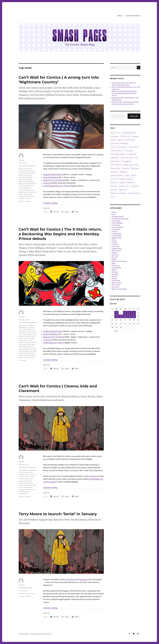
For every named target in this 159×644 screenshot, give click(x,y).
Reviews (114, 276)
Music (114, 264)
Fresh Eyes (115, 244)
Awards (114, 212)
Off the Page (116, 266)
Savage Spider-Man (25, 349)
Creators (114, 232)
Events (114, 240)
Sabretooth (30, 347)
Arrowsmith (22, 171)
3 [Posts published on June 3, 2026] (125, 313)
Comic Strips (116, 225)
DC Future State (24, 477)
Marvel (134, 175)
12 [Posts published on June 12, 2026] (134, 316)
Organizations (116, 268)
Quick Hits (115, 274)
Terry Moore (71, 579)
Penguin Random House (53, 174)
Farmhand (22, 177)
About (120, 16)
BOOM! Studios (130, 140)
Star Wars (33, 351)
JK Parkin (22, 160)
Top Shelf (114, 190)
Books (114, 215)
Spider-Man (131, 182)
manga (127, 175)
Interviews (115, 255)
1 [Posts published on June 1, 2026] (117, 313)
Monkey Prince (24, 340)
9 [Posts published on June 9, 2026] (121, 316)
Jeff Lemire (114, 172)
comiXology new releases (53, 343)
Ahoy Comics (115, 133)
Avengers (135, 136)
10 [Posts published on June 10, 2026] (125, 316)
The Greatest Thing (25, 353)
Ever (20, 593)
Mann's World (27, 485)
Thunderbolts (23, 494)
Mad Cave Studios (117, 175)
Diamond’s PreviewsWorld (54, 180)
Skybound (114, 182)
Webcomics (115, 287)
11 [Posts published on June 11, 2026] (129, 316)
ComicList (47, 183)
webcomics (123, 190)
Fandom (114, 242)
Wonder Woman (134, 193)
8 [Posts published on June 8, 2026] (116, 316)
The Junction (28, 194)
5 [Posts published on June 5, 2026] (134, 313)
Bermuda (22, 325)
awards (113, 140)
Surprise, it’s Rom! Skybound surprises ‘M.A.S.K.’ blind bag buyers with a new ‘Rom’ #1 (124, 94)
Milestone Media (28, 338)
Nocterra (27, 342)
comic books (23, 330)
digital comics (115, 161)
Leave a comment (25, 201)
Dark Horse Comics (127, 158)
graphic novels (32, 334)
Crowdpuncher (117, 236)
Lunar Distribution (51, 177)
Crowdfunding (116, 234)
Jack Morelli (135, 168)
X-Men (113, 197)
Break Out (30, 171)
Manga (114, 259)
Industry (114, 253)
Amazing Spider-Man (128, 133)
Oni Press (114, 179)
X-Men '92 (28, 198)
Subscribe (134, 116)
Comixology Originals (118, 154)
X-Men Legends (29, 357)
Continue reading (50, 203)
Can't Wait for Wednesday (27, 166)
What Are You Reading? (118, 193)
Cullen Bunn (115, 158)
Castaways (31, 328)
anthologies (115, 136)
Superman (135, 186)
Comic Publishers (117, 223)
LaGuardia (28, 336)
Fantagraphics (126, 161)
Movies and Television (119, 261)
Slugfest (122, 182)
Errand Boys (28, 175)
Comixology (128, 151)
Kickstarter (124, 172)
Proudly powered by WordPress (41, 634)
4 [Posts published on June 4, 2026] (129, 313)
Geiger (24, 334)
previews (129, 179)
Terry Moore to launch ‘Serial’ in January (58, 514)
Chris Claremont (24, 472)
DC (136, 158)
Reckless (27, 190)
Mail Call (114, 257)
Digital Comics (116, 238)
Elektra (21, 175)
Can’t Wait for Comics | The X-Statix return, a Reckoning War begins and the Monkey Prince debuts (60, 234)
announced (84, 579)
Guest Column (116, 251)
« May (116, 331)
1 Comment (22, 360)
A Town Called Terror (25, 169)
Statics (21, 194)
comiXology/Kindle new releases (56, 186)
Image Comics (115, 168)
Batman (120, 140)
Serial (34, 192)
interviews (126, 168)
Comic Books (23, 591)
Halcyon (21, 336)
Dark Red (31, 330)
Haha (26, 479)
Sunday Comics (124, 186)
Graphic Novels (117, 249)
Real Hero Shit (27, 345)
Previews (115, 272)
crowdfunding (131, 154)
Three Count (116, 285)
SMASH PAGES (24, 634)
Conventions (116, 229)
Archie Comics (125, 136)
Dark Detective (31, 474)
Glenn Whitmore (116, 165)
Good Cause (115, 246)
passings (122, 179)
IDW (136, 165)
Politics (114, 270)
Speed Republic (24, 351)
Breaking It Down (117, 217)
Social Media (116, 281)
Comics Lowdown (117, 151)
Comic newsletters (133, 16)
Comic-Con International (119, 147)
